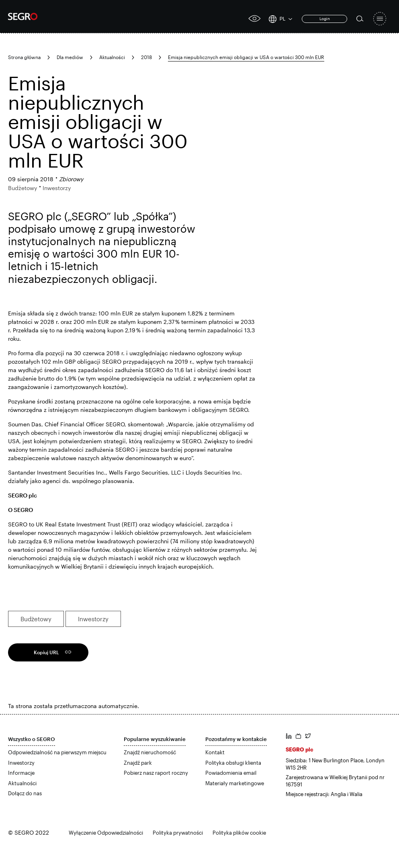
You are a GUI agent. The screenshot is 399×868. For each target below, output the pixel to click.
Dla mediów (70, 57)
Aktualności (112, 57)
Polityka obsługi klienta (233, 763)
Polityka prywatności (178, 833)
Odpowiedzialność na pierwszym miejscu (57, 752)
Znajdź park (138, 763)
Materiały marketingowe (235, 783)
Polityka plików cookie (239, 833)
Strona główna (24, 57)
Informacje (21, 773)
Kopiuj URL (46, 652)
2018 (146, 57)
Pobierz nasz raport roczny (156, 773)
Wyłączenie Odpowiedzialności (106, 833)
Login (325, 18)
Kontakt (215, 752)
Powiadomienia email (231, 773)
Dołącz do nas (25, 793)
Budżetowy (36, 619)
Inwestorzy (93, 619)
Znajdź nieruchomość (150, 752)
